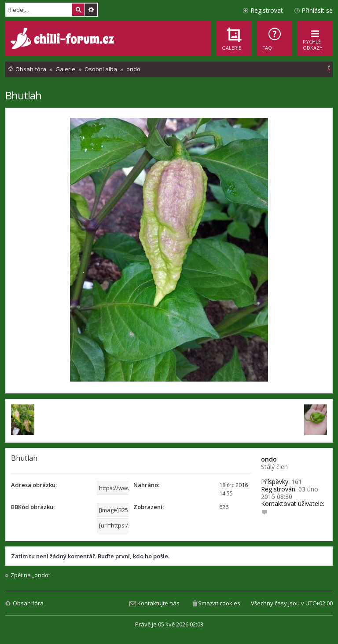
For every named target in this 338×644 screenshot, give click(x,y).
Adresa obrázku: (34, 485)
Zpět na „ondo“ (31, 575)
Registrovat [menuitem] (267, 10)
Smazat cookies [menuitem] (219, 603)
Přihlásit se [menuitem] (317, 10)
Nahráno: (146, 485)
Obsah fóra (28, 603)
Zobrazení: (149, 507)
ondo (269, 459)
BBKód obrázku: (33, 507)
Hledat (78, 10)
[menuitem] (275, 39)
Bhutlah (23, 95)
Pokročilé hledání (91, 10)
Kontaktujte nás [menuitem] (158, 603)
